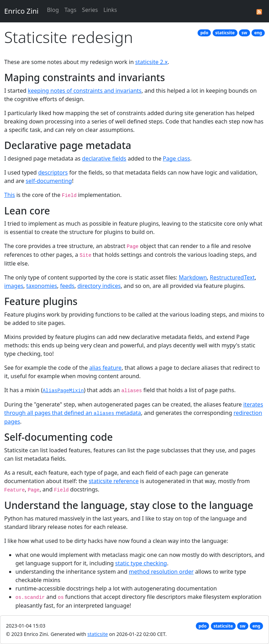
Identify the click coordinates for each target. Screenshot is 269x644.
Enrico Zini (21, 11)
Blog (53, 10)
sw (244, 33)
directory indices (99, 286)
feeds (67, 286)
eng (258, 33)
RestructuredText (232, 277)
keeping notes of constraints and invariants (85, 91)
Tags (70, 10)
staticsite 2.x (151, 62)
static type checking (141, 563)
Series (90, 10)
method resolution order (161, 572)
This (10, 195)
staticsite (225, 33)
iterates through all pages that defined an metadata (134, 409)
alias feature (106, 368)
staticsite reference (114, 481)
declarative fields (104, 158)
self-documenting (49, 181)
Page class (177, 158)
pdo (204, 33)
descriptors (53, 172)
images (14, 286)
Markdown (193, 277)
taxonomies (42, 286)
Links (110, 10)
